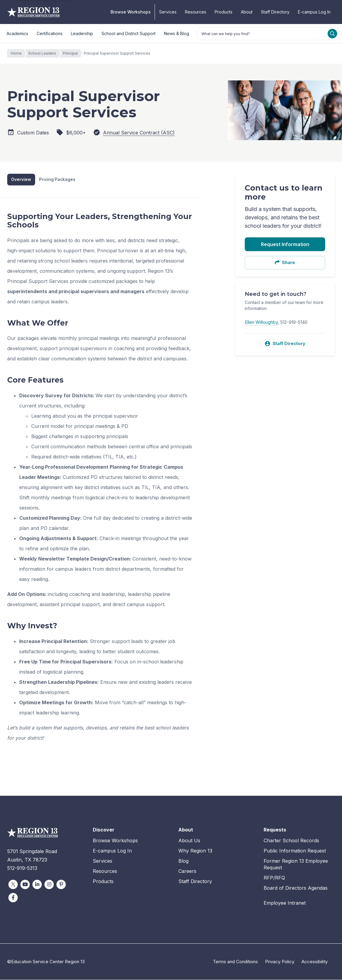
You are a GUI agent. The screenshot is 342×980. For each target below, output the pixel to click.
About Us (189, 841)
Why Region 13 (195, 851)
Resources (196, 12)
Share (285, 262)
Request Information (285, 244)
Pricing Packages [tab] (58, 180)
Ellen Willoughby (261, 322)
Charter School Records (291, 841)
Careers (187, 871)
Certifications (50, 33)
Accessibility (315, 962)
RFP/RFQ (274, 878)
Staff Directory (275, 12)
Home (18, 53)
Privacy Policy (280, 962)
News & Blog (177, 33)
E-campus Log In (314, 12)
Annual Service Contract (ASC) (139, 133)
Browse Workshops (131, 12)
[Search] (332, 34)
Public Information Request (295, 851)
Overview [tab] (21, 180)
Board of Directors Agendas (296, 888)
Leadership (82, 33)
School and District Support (129, 33)
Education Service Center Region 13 (33, 12)
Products (224, 12)
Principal (72, 53)
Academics (17, 33)
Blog (183, 861)
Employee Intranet (285, 903)
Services (168, 12)
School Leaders (44, 53)
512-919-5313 (22, 868)
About (247, 12)
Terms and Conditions (235, 962)
